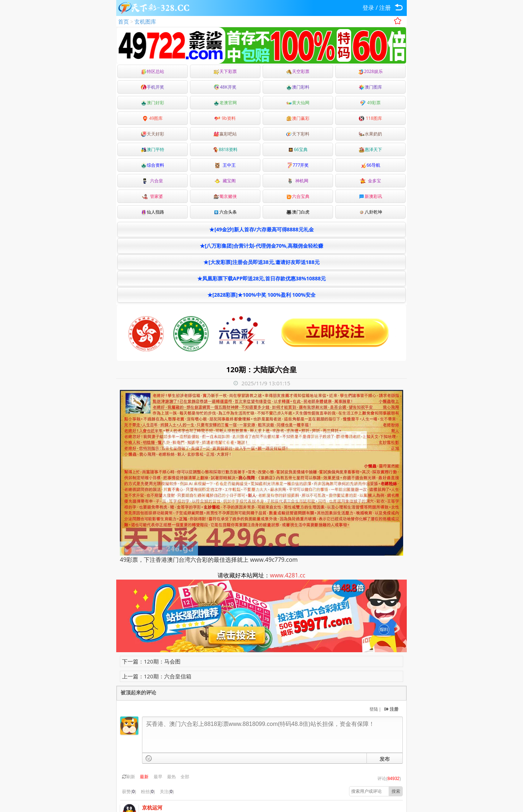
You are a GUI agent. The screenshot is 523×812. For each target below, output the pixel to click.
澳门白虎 (298, 212)
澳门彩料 (298, 87)
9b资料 (225, 118)
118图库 (370, 118)
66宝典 (298, 149)
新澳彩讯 (370, 196)
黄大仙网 (298, 103)
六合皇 (153, 181)
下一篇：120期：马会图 (151, 661)
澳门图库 (370, 87)
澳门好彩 (153, 103)
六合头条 (225, 212)
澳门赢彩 (298, 118)
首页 (123, 21)
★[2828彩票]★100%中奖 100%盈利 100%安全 (261, 295)
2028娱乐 (370, 71)
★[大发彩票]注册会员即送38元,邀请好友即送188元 (261, 262)
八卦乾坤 (370, 212)
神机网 (298, 181)
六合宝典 (298, 196)
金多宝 (370, 181)
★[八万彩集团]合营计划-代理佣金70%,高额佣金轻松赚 (261, 246)
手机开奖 (153, 87)
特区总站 (153, 71)
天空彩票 (298, 71)
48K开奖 (225, 87)
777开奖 (298, 165)
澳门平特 (153, 149)
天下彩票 (225, 71)
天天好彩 (153, 134)
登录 (368, 8)
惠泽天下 (370, 149)
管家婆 (153, 196)
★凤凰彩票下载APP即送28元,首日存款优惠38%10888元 (261, 278)
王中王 (225, 165)
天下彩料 (298, 134)
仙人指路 (153, 212)
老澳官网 (225, 103)
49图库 (153, 118)
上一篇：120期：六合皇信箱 (157, 676)
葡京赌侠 (225, 196)
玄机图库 (145, 21)
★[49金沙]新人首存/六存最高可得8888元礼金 (261, 229)
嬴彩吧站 (225, 134)
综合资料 (153, 165)
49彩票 (371, 103)
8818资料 (225, 149)
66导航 (370, 165)
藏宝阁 (225, 181)
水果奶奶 (370, 134)
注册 (385, 8)
